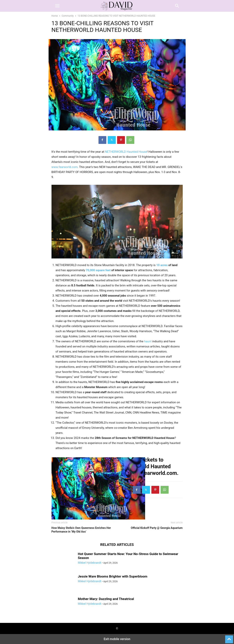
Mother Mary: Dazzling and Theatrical (106, 599)
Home (55, 16)
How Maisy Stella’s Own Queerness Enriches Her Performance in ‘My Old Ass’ (81, 530)
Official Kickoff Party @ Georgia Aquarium (157, 528)
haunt (148, 341)
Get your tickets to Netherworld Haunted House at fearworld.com (149, 466)
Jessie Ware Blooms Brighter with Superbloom (113, 576)
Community (68, 16)
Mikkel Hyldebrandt (90, 563)
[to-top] (229, 638)
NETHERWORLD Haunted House (126, 152)
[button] (57, 6)
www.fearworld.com (65, 167)
